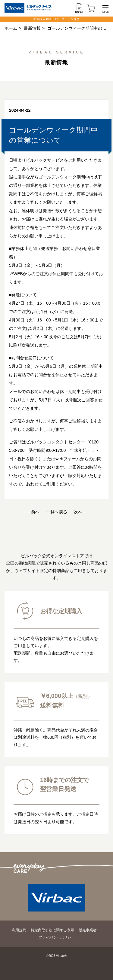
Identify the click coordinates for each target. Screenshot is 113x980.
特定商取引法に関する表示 (52, 930)
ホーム (11, 28)
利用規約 (19, 930)
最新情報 (32, 28)
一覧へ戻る (57, 512)
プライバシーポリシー (57, 937)
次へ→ (80, 512)
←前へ (33, 512)
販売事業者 (88, 930)
